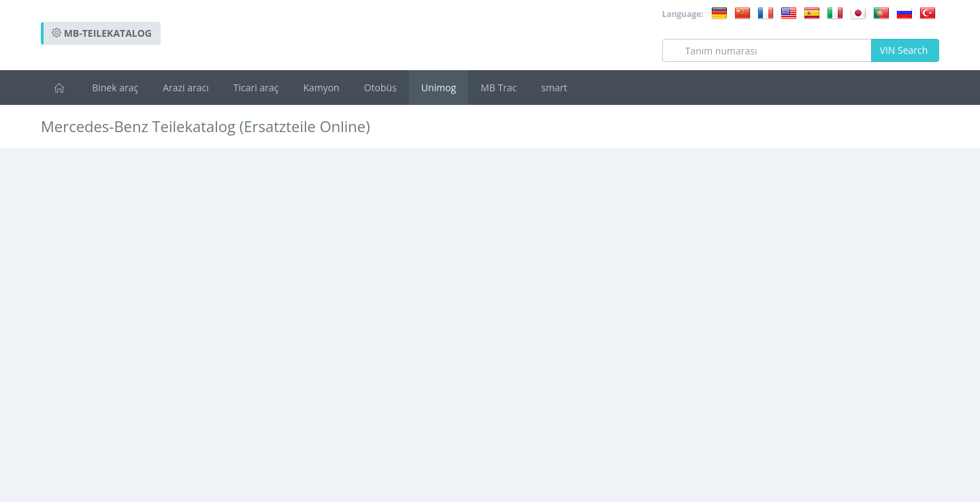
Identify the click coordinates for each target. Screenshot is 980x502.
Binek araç (115, 88)
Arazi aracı (186, 88)
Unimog (439, 88)
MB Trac (499, 88)
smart (554, 88)
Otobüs (380, 88)
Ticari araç (256, 88)
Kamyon (321, 88)
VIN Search (905, 50)
